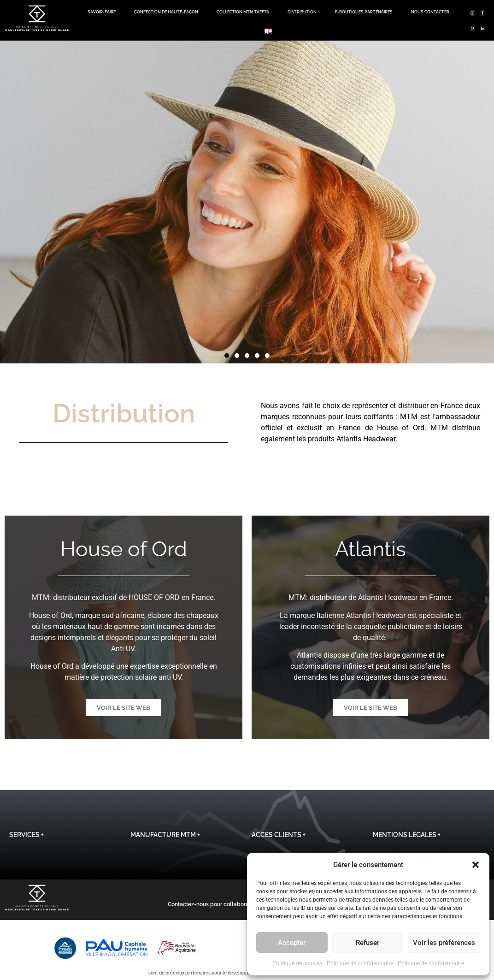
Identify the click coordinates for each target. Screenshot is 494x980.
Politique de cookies (297, 963)
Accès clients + (279, 835)
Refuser (368, 943)
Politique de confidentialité (360, 963)
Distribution (302, 12)
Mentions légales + (407, 835)
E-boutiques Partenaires (364, 12)
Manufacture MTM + (165, 835)
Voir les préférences (444, 943)
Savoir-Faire (102, 12)
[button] (476, 865)
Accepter (292, 943)
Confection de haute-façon (166, 12)
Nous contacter (430, 12)
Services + (26, 835)
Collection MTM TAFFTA (243, 12)
